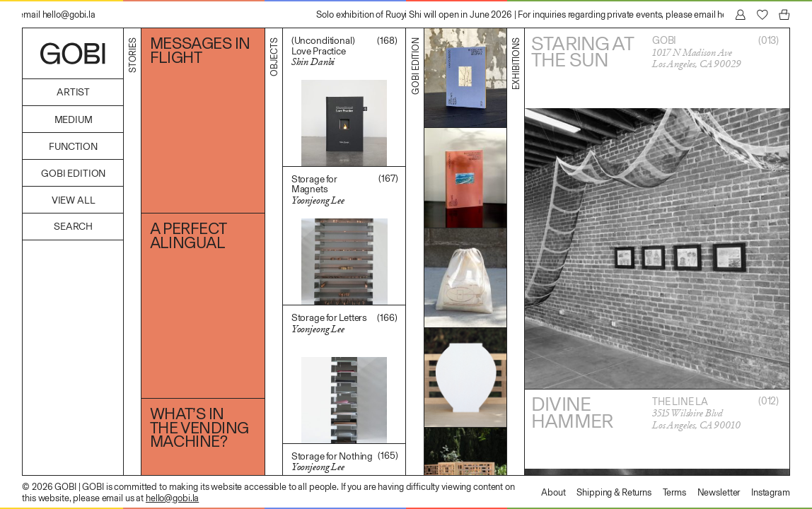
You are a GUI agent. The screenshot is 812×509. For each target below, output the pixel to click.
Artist (73, 92)
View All (74, 200)
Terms (674, 492)
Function (73, 147)
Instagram (771, 492)
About (553, 492)
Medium (74, 120)
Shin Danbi (313, 62)
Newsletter (719, 492)
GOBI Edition (73, 174)
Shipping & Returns (614, 492)
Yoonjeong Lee (318, 200)
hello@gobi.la (172, 498)
